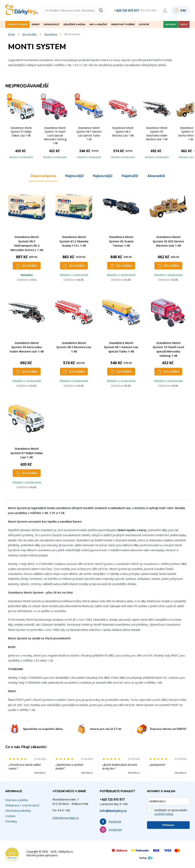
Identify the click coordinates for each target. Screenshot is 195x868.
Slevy (184, 24)
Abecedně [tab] (156, 176)
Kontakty (11, 821)
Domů (11, 34)
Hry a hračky (30, 34)
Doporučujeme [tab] (43, 176)
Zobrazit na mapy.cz (66, 818)
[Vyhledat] (102, 10)
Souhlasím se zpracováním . (171, 812)
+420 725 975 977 (127, 10)
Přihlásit (168, 825)
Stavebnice (51, 34)
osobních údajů (164, 814)
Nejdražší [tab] (130, 176)
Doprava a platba (17, 800)
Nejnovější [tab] (74, 176)
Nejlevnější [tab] (103, 176)
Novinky (171, 24)
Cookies (10, 816)
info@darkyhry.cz (113, 811)
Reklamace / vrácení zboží (22, 805)
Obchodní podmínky (18, 811)
